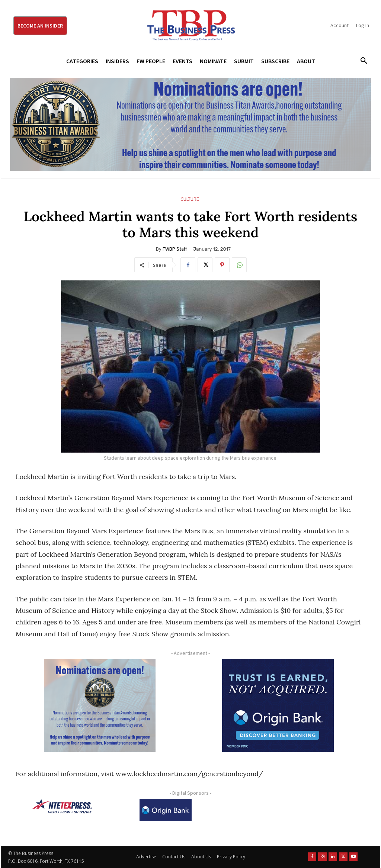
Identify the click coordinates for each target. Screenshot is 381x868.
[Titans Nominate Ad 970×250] (190, 124)
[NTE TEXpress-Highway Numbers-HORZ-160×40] (62, 806)
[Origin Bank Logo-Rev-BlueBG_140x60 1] (166, 810)
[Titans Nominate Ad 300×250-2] (100, 705)
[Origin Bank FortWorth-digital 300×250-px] (278, 705)
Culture (190, 199)
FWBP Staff (175, 249)
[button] (361, 61)
